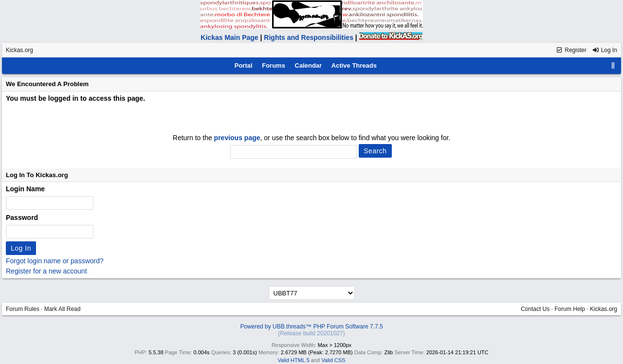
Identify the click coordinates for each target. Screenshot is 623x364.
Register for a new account (46, 271)
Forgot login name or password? (55, 261)
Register (571, 50)
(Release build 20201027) (311, 333)
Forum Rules (23, 309)
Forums (274, 65)
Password (22, 218)
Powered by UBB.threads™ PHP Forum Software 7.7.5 (311, 327)
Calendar (309, 65)
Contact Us (535, 309)
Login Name (25, 189)
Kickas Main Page (229, 37)
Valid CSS (333, 360)
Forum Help (570, 309)
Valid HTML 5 (293, 360)
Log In (605, 50)
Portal (244, 65)
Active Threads (354, 65)
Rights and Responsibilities (309, 37)
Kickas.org (19, 50)
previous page (237, 138)
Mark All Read (63, 309)
